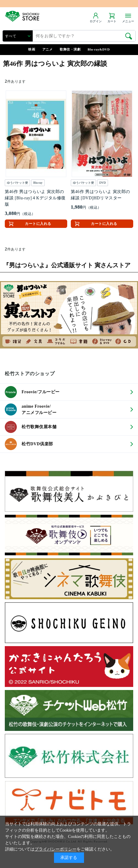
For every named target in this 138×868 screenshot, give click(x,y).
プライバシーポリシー (55, 849)
